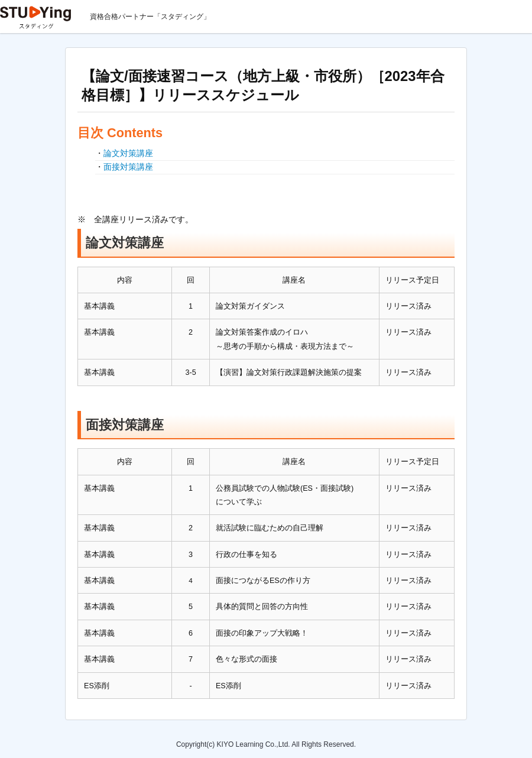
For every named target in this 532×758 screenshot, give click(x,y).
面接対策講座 (128, 167)
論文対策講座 (128, 153)
